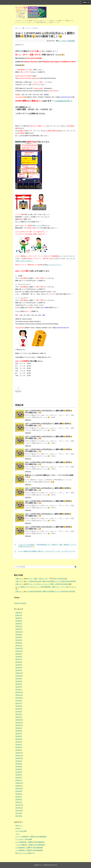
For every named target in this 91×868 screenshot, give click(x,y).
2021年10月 (19, 698)
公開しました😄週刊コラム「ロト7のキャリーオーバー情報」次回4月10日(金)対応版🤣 (43, 584)
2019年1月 (19, 780)
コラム (18, 834)
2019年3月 (19, 775)
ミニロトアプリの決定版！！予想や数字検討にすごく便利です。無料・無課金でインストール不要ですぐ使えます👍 (45, 545)
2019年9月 (19, 761)
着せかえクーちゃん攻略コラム (25, 853)
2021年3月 (19, 712)
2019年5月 (19, 769)
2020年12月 (19, 720)
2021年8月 (19, 701)
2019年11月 (19, 756)
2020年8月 (19, 731)
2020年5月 (19, 739)
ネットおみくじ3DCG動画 (66, 41)
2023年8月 (19, 657)
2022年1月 (19, 690)
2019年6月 (19, 767)
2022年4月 (19, 684)
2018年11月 (19, 786)
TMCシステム (37, 226)
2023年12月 (19, 648)
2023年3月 (19, 668)
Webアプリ (19, 826)
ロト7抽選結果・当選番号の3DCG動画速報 (29, 850)
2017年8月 (19, 816)
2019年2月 (19, 778)
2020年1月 (19, 750)
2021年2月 (19, 714)
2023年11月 (19, 651)
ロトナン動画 (43, 865)
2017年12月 (19, 805)
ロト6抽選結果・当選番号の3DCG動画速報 (29, 848)
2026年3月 (19, 615)
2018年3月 (19, 800)
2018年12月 (19, 783)
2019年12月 (19, 753)
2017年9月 (19, 813)
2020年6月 (19, 736)
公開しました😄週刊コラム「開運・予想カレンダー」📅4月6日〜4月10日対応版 (41, 579)
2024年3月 (19, 640)
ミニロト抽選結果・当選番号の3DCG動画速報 (30, 845)
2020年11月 (19, 723)
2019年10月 (19, 758)
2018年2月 (19, 802)
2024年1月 (19, 646)
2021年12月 (19, 692)
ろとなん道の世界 (21, 831)
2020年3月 (19, 745)
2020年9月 (19, 728)
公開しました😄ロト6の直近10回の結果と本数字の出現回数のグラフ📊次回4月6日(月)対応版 (45, 591)
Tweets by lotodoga (20, 603)
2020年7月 (19, 734)
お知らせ (18, 828)
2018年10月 (19, 789)
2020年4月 (19, 742)
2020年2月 (19, 747)
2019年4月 (19, 772)
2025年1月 (19, 629)
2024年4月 (19, 637)
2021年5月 (19, 709)
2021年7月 (19, 703)
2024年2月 (19, 643)
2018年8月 (19, 794)
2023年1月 (19, 670)
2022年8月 (19, 681)
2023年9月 (19, 654)
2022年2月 (19, 687)
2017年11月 (19, 808)
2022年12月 (19, 673)
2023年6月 (19, 662)
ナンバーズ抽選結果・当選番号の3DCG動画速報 (31, 837)
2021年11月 (19, 695)
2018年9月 (19, 791)
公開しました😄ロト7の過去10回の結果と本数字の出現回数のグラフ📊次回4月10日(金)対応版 (46, 581)
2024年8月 (19, 635)
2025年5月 (19, 624)
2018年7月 (19, 797)
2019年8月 (19, 764)
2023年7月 (19, 659)
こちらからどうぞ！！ (64, 101)
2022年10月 (19, 676)
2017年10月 (19, 811)
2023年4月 (19, 665)
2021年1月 (19, 717)
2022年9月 (19, 679)
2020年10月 (19, 725)
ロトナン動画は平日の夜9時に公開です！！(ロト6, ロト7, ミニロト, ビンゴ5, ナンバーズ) (45, 551)
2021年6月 (19, 706)
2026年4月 (19, 613)
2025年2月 (19, 626)
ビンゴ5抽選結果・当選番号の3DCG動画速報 (30, 842)
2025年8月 (19, 621)
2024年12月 (19, 632)
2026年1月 (19, 618)
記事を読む (28, 420)
